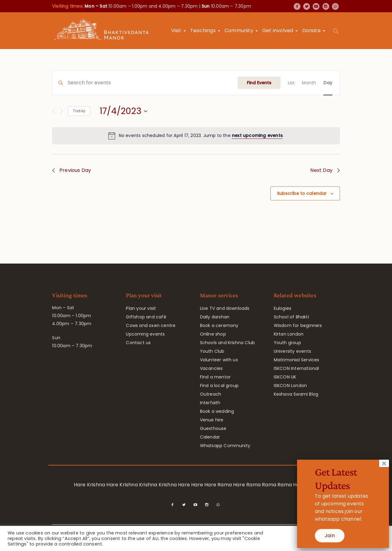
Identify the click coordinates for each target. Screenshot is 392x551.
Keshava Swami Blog (296, 394)
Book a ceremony (219, 325)
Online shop (213, 334)
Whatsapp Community (225, 446)
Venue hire (212, 420)
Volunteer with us (219, 360)
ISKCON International (296, 368)
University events (292, 351)
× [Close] (384, 463)
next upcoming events (257, 135)
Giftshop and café (146, 317)
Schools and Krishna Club (228, 343)
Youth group (287, 343)
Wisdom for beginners (298, 325)
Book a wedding (217, 411)
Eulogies (283, 308)
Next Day (325, 170)
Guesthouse (213, 428)
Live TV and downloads (225, 308)
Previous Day (72, 170)
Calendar (210, 437)
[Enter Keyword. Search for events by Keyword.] (153, 83)
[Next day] (62, 111)
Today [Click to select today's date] (79, 111)
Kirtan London (289, 334)
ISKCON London (290, 386)
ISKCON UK (285, 377)
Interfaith (210, 403)
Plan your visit (141, 308)
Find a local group (219, 386)
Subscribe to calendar (302, 193)
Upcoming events (145, 334)
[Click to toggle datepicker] (123, 111)
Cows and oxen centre (151, 325)
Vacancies (211, 368)
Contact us (138, 343)
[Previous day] (54, 111)
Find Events (259, 83)
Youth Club (212, 351)
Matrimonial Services (297, 360)
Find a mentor (215, 377)
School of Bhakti (291, 317)
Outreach (211, 394)
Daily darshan (215, 317)
